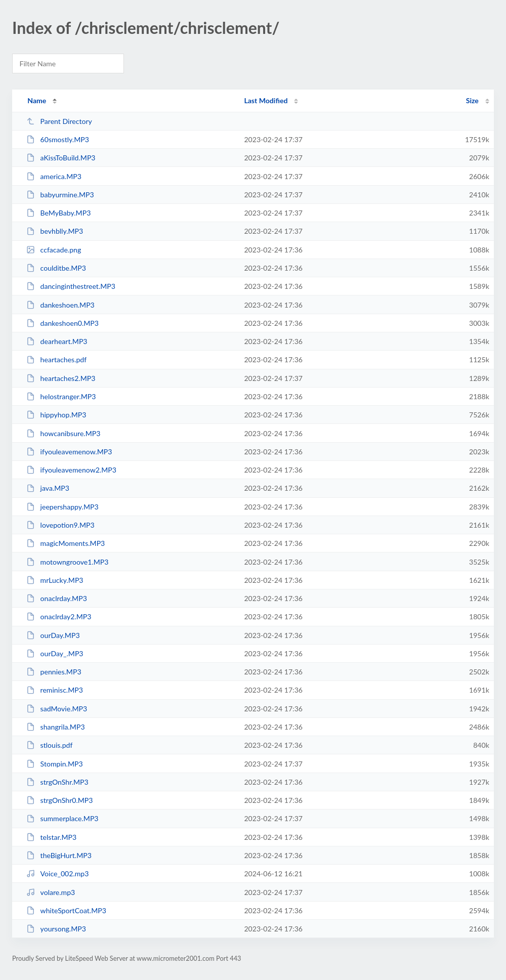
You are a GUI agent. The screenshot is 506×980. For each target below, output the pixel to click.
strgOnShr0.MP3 (59, 800)
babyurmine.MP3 (60, 195)
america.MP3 (54, 176)
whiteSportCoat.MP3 (66, 910)
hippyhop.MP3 (56, 415)
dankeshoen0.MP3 (62, 323)
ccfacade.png (54, 250)
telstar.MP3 (51, 837)
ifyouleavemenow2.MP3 (71, 470)
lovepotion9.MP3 (60, 525)
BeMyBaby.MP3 (58, 213)
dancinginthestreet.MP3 (71, 286)
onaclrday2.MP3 (59, 616)
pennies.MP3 (54, 672)
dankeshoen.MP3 (60, 305)
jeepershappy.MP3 (62, 507)
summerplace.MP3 (62, 818)
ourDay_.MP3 (55, 653)
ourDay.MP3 (53, 635)
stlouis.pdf (49, 745)
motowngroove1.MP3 (67, 562)
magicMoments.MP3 (66, 543)
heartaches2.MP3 (61, 378)
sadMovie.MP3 (57, 709)
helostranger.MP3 (61, 396)
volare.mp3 (51, 892)
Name (37, 100)
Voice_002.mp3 (57, 874)
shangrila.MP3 (55, 727)
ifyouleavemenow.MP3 (69, 452)
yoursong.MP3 (56, 929)
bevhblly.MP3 (55, 231)
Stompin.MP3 (54, 764)
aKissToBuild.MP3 (61, 158)
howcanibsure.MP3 (63, 433)
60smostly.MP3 (58, 139)
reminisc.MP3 (55, 690)
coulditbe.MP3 (56, 268)
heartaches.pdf (56, 359)
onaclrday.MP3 (57, 598)
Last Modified (266, 100)
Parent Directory (59, 121)
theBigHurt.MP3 (59, 855)
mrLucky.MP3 (55, 580)
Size (472, 100)
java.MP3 (48, 488)
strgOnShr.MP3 (57, 782)
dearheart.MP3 (57, 341)
